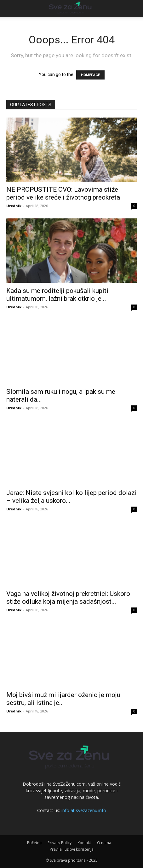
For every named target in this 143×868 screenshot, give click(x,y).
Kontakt (84, 843)
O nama (104, 843)
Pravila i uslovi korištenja (72, 849)
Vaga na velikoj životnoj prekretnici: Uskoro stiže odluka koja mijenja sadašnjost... (68, 598)
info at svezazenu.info (84, 810)
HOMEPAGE (90, 75)
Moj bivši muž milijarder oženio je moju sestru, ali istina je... (63, 699)
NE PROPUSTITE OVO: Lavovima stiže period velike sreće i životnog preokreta (63, 193)
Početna (34, 843)
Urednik (14, 206)
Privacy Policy (60, 843)
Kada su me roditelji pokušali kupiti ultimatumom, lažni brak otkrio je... (57, 295)
